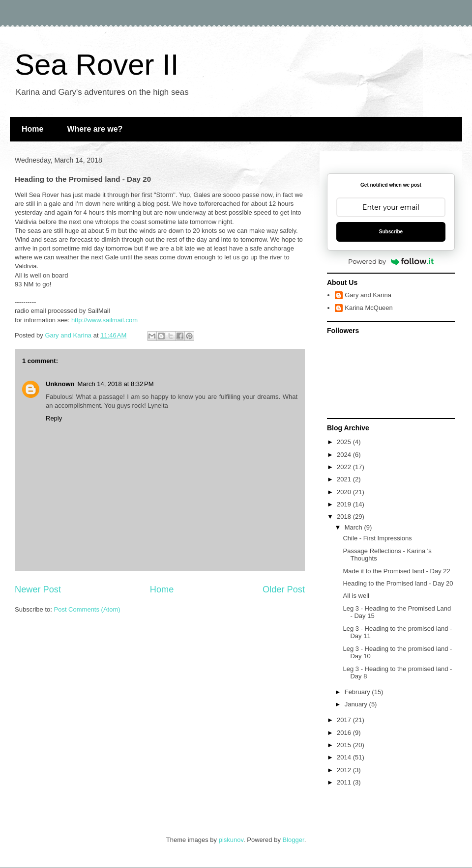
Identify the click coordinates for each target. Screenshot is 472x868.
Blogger (294, 840)
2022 (345, 467)
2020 (345, 492)
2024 (345, 455)
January (357, 704)
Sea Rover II (97, 65)
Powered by (391, 261)
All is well (356, 596)
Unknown (60, 384)
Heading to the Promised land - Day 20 (398, 583)
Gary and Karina (368, 295)
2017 (345, 720)
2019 (345, 504)
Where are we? (95, 129)
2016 (345, 733)
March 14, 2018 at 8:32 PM (116, 384)
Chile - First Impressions (377, 538)
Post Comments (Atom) (87, 609)
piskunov (231, 840)
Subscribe (391, 232)
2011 (345, 782)
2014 (345, 757)
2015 (345, 745)
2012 (345, 770)
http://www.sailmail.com (104, 320)
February (358, 692)
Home (32, 129)
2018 (345, 517)
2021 (345, 479)
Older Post (284, 589)
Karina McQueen (369, 308)
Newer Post (38, 589)
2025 (345, 442)
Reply (54, 418)
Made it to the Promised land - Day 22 (396, 571)
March (354, 527)
